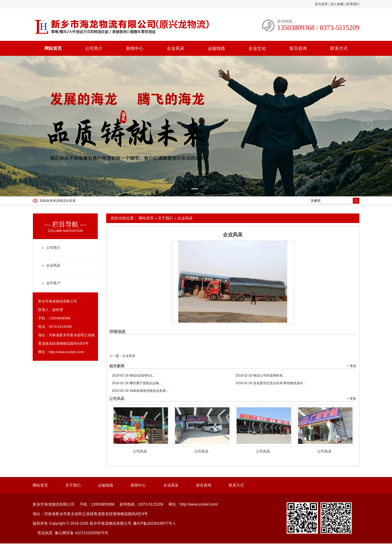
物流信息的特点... (134, 375)
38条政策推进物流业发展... (140, 391)
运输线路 (216, 48)
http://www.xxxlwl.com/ (66, 352)
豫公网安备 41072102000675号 (82, 533)
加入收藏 (337, 4)
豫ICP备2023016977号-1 (154, 523)
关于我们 (166, 218)
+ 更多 (352, 366)
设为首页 (321, 4)
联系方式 (339, 48)
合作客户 (53, 283)
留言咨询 (298, 48)
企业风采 (176, 48)
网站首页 (53, 48)
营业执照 (45, 533)
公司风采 (140, 451)
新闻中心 (135, 48)
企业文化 (257, 48)
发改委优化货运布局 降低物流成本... (271, 383)
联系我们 (353, 4)
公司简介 (94, 48)
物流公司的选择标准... (260, 375)
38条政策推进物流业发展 (58, 201)
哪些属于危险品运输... (137, 383)
